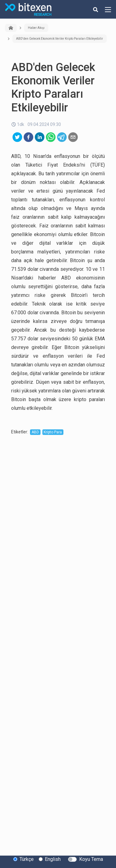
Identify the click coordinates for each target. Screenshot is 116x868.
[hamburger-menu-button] (108, 9)
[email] (73, 137)
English (53, 859)
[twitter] (17, 137)
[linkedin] (40, 137)
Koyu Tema (91, 859)
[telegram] (62, 137)
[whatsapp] (51, 137)
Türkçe (27, 859)
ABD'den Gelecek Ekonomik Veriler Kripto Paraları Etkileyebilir (60, 39)
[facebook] (28, 137)
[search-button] (96, 9)
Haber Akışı (36, 28)
